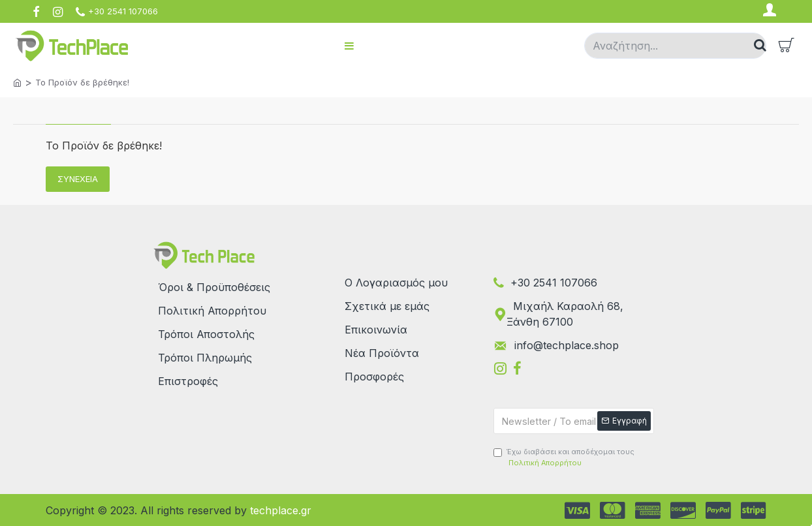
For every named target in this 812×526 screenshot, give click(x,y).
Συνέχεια (78, 179)
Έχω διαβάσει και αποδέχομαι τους (564, 457)
